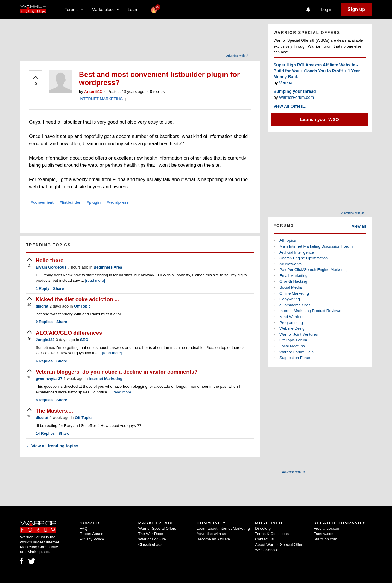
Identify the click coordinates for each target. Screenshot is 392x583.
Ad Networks (291, 264)
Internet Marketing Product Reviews (310, 311)
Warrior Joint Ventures (299, 334)
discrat (42, 306)
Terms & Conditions (272, 534)
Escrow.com (324, 534)
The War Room (151, 534)
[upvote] (36, 81)
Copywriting (290, 299)
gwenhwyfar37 (49, 379)
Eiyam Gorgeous (51, 267)
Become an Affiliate (213, 539)
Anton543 (93, 91)
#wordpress (118, 202)
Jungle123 (45, 340)
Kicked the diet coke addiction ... (77, 299)
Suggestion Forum (295, 358)
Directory (263, 528)
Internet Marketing (106, 379)
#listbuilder (70, 202)
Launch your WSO (320, 119)
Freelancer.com (327, 528)
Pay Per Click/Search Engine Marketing (314, 270)
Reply (42, 289)
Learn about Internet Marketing (223, 528)
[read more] (95, 280)
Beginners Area (108, 267)
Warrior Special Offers (157, 528)
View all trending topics (52, 446)
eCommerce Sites (295, 305)
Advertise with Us (238, 56)
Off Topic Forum (293, 340)
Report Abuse (91, 534)
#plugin (94, 202)
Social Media (291, 287)
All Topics (288, 240)
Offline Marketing (294, 293)
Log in (327, 10)
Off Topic (82, 306)
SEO (84, 340)
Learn (135, 10)
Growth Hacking (293, 281)
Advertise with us (211, 534)
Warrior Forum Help (297, 352)
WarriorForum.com (297, 97)
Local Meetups (292, 346)
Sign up (356, 9)
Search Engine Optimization (304, 258)
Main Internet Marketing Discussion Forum (316, 246)
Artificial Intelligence (297, 252)
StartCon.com (325, 539)
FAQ (83, 528)
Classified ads (150, 545)
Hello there (50, 261)
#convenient (42, 202)
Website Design (293, 328)
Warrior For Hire (152, 539)
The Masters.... (54, 411)
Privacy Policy (92, 539)
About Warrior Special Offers (280, 545)
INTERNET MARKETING (101, 99)
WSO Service (267, 550)
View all (359, 226)
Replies (44, 322)
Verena (286, 83)
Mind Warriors (291, 317)
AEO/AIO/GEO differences (69, 333)
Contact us (264, 539)
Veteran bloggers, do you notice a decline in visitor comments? (117, 372)
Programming (291, 323)
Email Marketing (293, 276)
